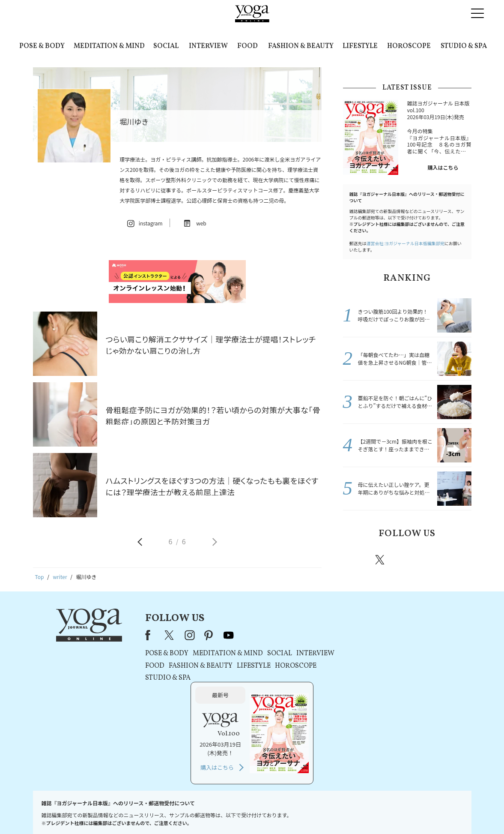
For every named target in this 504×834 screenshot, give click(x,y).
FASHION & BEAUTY (301, 46)
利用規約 (195, 811)
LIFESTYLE (360, 46)
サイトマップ (368, 811)
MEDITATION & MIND (109, 46)
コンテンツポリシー (294, 811)
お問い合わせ (99, 811)
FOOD (248, 46)
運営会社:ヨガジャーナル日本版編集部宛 (406, 243)
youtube (226, 635)
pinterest (432, 560)
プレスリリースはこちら (150, 811)
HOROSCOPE (409, 46)
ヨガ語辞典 (403, 811)
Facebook (356, 560)
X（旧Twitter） (167, 635)
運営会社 (335, 811)
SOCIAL (166, 46)
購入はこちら (443, 167)
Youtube (456, 560)
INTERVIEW (208, 46)
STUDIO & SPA (464, 46)
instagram (406, 559)
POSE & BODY (42, 46)
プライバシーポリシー (239, 811)
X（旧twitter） (381, 560)
